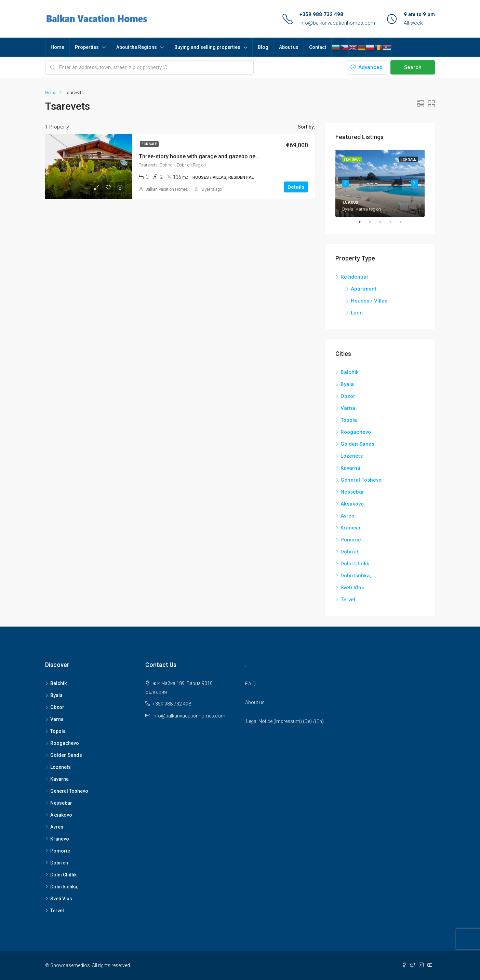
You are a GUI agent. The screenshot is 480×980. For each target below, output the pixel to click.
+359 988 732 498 (321, 14)
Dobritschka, (356, 576)
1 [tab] (363, 222)
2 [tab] (373, 222)
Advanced (366, 67)
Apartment (364, 289)
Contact (318, 47)
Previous (346, 183)
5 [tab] (404, 222)
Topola (349, 420)
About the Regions (137, 47)
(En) (319, 721)
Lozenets (352, 456)
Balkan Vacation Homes (167, 189)
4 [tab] (394, 222)
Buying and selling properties (207, 47)
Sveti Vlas (352, 588)
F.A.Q (250, 684)
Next (414, 183)
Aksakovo (352, 504)
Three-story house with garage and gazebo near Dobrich (210, 156)
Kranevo (350, 528)
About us (289, 47)
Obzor (348, 396)
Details (296, 187)
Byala (347, 384)
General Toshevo (361, 480)
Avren (348, 516)
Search (413, 67)
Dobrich (350, 552)
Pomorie (351, 540)
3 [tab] (384, 222)
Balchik (350, 372)
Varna (348, 408)
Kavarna (350, 468)
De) (308, 721)
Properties (87, 47)
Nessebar (352, 492)
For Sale (149, 144)
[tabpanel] (380, 183)
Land (357, 313)
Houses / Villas (369, 301)
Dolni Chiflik (355, 564)
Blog (263, 47)
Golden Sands (357, 444)
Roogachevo (356, 432)
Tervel (348, 600)
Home (57, 47)
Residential (354, 277)
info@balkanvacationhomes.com (337, 23)
